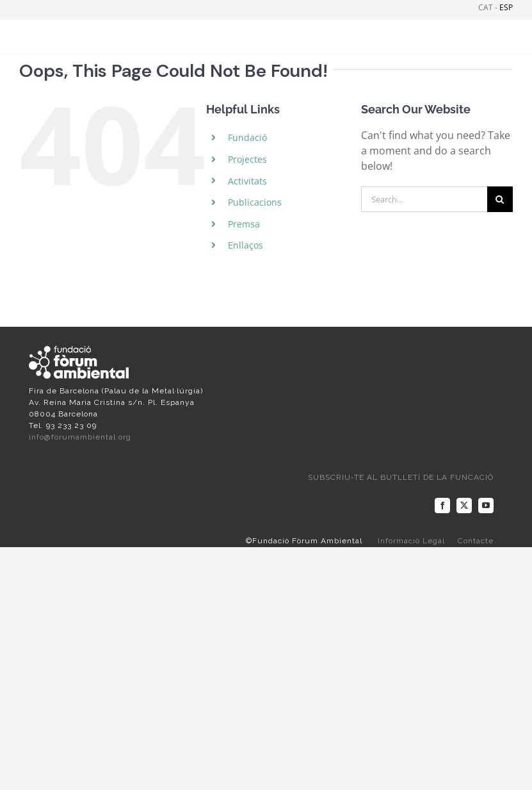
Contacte (476, 541)
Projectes (247, 159)
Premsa (244, 224)
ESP (506, 7)
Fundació (247, 137)
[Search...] (424, 199)
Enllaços (246, 245)
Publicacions (255, 202)
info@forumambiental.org (80, 437)
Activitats (247, 181)
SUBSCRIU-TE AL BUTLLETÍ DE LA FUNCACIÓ (401, 477)
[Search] (500, 199)
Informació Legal (411, 541)
